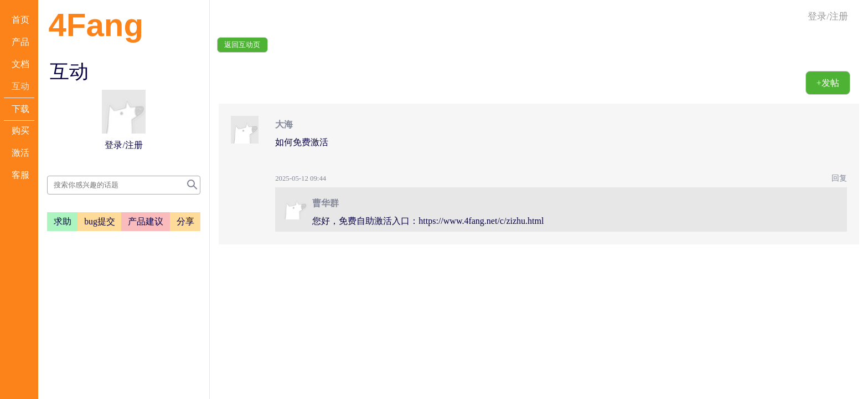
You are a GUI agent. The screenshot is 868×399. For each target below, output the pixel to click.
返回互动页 (242, 45)
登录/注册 (828, 16)
